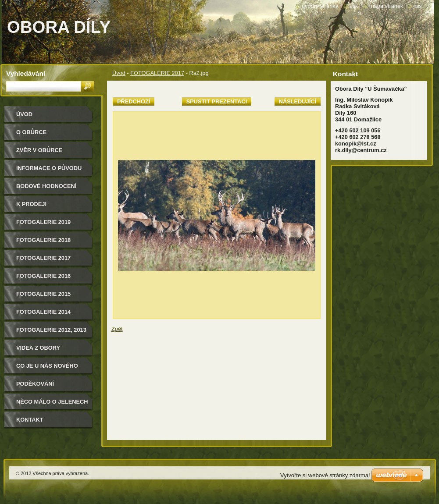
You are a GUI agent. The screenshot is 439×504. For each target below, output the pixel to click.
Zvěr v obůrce (39, 150)
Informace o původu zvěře (49, 171)
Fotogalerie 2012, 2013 (51, 330)
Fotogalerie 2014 (43, 312)
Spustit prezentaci (217, 101)
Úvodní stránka (320, 6)
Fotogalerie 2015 (43, 294)
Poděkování (35, 384)
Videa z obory (38, 348)
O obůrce (31, 132)
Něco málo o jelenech (52, 402)
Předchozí (134, 101)
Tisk (354, 6)
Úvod (119, 73)
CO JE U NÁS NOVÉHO (47, 366)
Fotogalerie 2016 (43, 276)
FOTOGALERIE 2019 (43, 222)
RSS (418, 6)
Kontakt (30, 420)
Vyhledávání (26, 73)
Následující (298, 101)
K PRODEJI (31, 204)
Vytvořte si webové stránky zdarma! (325, 475)
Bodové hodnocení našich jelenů (46, 189)
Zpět (117, 329)
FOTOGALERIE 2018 (43, 240)
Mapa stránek (386, 6)
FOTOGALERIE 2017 (157, 73)
